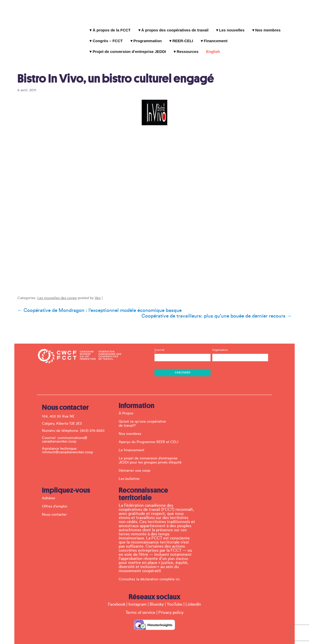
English (212, 49)
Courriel (183, 345)
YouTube (175, 597)
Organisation (220, 343)
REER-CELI (182, 38)
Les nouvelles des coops (55, 293)
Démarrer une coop (135, 464)
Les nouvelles (231, 28)
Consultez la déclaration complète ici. (150, 572)
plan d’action (179, 552)
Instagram (137, 597)
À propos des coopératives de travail (174, 28)
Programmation (147, 38)
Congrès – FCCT (107, 38)
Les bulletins (130, 472)
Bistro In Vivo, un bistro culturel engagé (114, 71)
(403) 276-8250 (93, 424)
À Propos (127, 406)
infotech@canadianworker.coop (68, 445)
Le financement (132, 443)
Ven (96, 293)
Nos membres (267, 28)
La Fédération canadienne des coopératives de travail (47, 21)
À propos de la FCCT (111, 28)
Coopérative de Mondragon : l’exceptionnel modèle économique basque (97, 305)
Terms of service (140, 605)
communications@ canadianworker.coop (65, 433)
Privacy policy (171, 605)
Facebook (117, 597)
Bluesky (157, 597)
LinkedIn (193, 597)
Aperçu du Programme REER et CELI (149, 435)
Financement (215, 38)
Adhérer (49, 491)
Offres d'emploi (55, 499)
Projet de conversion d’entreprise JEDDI (129, 49)
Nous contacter (55, 507)
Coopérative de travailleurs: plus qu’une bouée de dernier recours (218, 311)
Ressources (187, 49)
